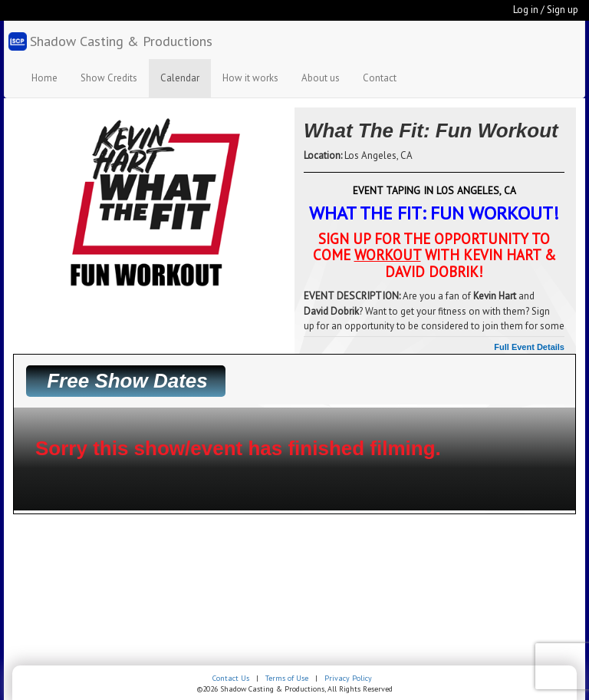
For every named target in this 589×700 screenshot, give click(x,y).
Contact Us (231, 678)
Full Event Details (529, 347)
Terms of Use (287, 678)
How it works (250, 78)
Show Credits (109, 78)
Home (44, 78)
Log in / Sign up (546, 10)
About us (321, 78)
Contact (380, 78)
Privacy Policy (348, 678)
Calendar (180, 78)
